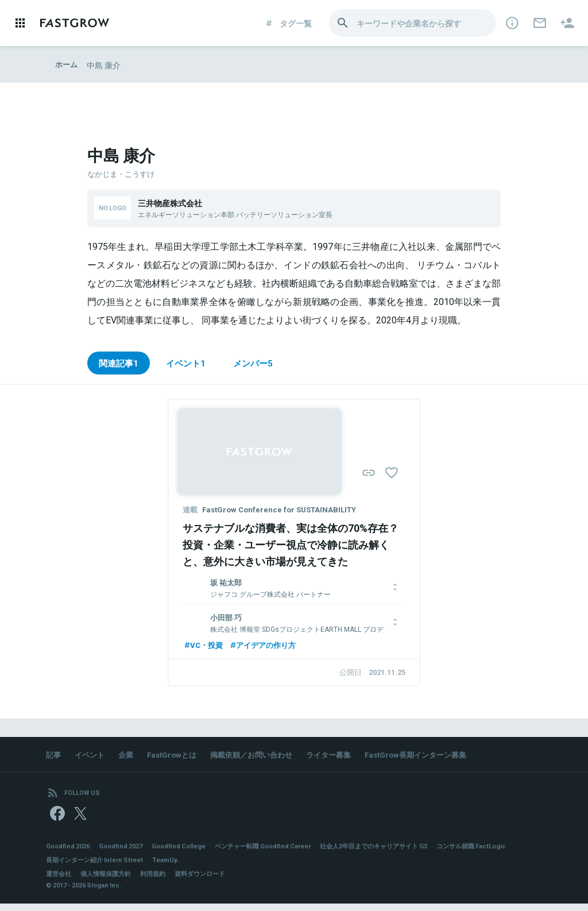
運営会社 (60, 881)
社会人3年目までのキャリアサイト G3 (403, 853)
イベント (92, 757)
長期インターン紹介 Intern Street (184, 867)
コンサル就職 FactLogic (84, 867)
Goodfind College (190, 853)
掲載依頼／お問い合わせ (262, 757)
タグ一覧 (288, 23)
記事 (54, 757)
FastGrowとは (178, 757)
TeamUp (260, 867)
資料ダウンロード (211, 881)
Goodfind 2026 (70, 853)
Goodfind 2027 (127, 853)
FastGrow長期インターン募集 (437, 757)
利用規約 (161, 881)
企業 (130, 757)
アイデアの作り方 (268, 646)
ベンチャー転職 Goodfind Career (281, 853)
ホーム (67, 65)
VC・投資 (204, 646)
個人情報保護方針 (110, 881)
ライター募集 (345, 757)
